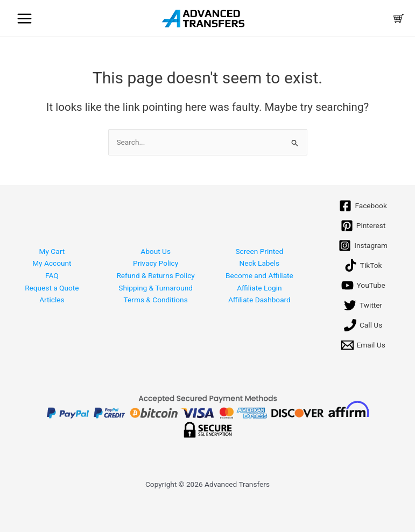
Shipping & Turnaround (156, 288)
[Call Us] (363, 326)
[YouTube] (363, 286)
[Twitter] (363, 306)
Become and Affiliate (259, 275)
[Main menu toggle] (24, 18)
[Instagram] (363, 246)
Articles (52, 300)
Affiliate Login (259, 288)
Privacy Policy (156, 264)
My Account (52, 264)
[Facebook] (363, 206)
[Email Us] (363, 346)
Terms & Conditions (156, 300)
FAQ (52, 275)
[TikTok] (363, 266)
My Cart (52, 251)
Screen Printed (259, 251)
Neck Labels (260, 264)
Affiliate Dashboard (259, 300)
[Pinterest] (363, 226)
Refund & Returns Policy (155, 275)
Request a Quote (52, 288)
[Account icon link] (372, 19)
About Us (156, 251)
